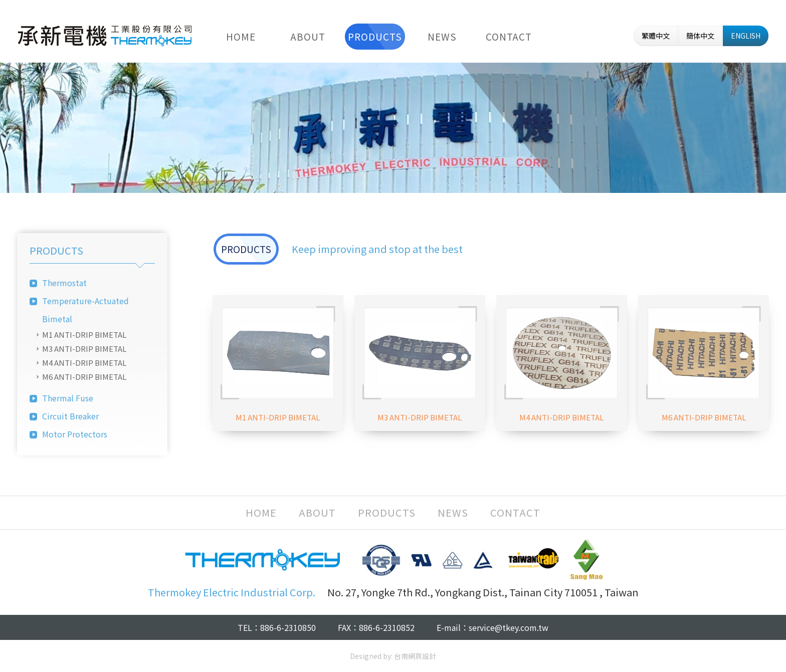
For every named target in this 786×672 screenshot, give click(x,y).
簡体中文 (700, 36)
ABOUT (308, 36)
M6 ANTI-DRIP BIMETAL (84, 377)
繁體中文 (656, 36)
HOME (241, 36)
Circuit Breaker (70, 416)
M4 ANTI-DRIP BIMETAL (84, 363)
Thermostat (64, 283)
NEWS (442, 36)
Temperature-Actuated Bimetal (85, 310)
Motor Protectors (75, 434)
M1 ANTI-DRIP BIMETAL (84, 334)
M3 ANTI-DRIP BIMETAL (84, 349)
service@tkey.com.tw (509, 627)
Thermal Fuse (68, 398)
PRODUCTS (375, 36)
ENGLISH (746, 36)
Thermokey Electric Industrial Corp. (105, 36)
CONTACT (509, 36)
